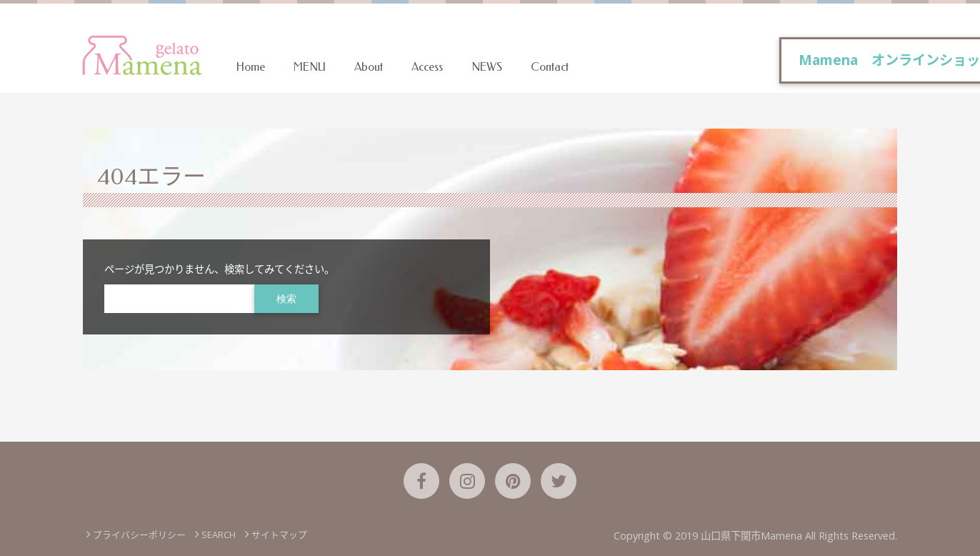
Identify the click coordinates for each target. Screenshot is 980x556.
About (369, 67)
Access (427, 67)
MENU (310, 67)
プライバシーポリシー (139, 535)
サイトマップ (279, 535)
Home (251, 67)
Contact (550, 67)
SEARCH (219, 535)
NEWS (487, 67)
